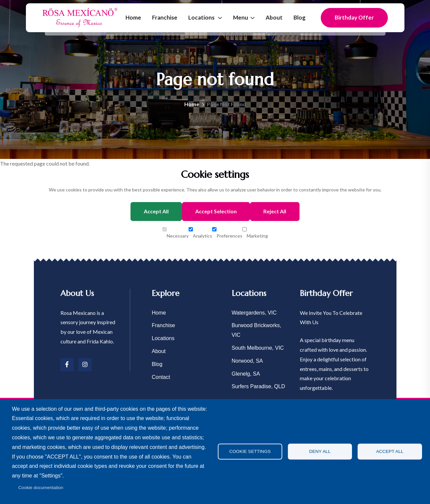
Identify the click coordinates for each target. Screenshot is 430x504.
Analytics (200, 230)
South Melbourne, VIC (258, 348)
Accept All (156, 211)
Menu (241, 17)
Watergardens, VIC (254, 313)
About (274, 17)
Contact (161, 377)
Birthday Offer (354, 17)
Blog (300, 17)
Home (133, 17)
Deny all (320, 451)
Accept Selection (216, 211)
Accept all (390, 451)
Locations (202, 17)
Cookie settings (250, 451)
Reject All (275, 211)
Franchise (165, 17)
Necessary (175, 230)
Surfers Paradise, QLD (258, 386)
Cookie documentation (41, 488)
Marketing (255, 230)
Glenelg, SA (246, 374)
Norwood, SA (247, 361)
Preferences (227, 230)
